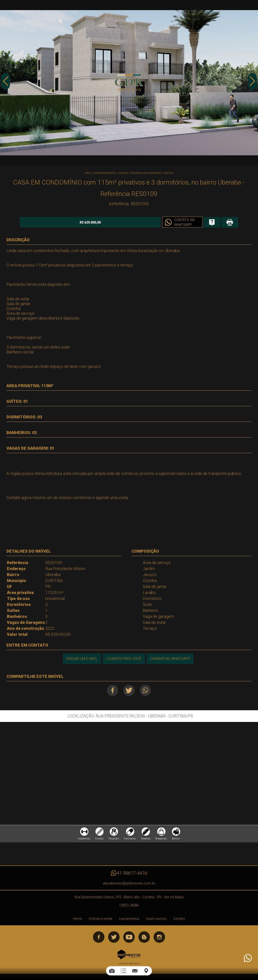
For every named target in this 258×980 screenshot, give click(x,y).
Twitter (129, 690)
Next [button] (252, 83)
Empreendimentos (105, 173)
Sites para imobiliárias (129, 966)
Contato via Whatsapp (156, 223)
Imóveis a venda (101, 921)
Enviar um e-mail (81, 658)
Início (88, 173)
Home (77, 921)
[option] (129, 83)
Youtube (129, 939)
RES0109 (168, 173)
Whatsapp (147, 690)
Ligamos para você (123, 658)
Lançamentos (129, 921)
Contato (179, 921)
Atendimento (247, 958)
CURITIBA (123, 173)
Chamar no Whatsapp (170, 658)
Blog (144, 939)
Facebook (111, 690)
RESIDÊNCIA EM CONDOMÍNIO (146, 173)
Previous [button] (6, 83)
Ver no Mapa (174, 899)
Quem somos (156, 921)
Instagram (159, 939)
